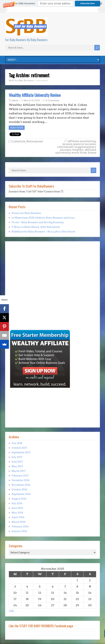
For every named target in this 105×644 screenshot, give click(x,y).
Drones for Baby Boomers (26, 213)
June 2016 (17, 508)
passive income (84, 144)
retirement (65, 147)
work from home (84, 153)
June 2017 (17, 462)
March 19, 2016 (32, 100)
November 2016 (21, 485)
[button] (52, 3)
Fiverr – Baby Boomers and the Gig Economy (38, 222)
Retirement (35, 141)
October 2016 (19, 490)
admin (15, 100)
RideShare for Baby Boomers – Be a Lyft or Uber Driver (43, 232)
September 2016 (21, 494)
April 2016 (18, 517)
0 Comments (52, 100)
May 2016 (17, 513)
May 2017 (17, 466)
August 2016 (19, 499)
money (67, 144)
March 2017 (19, 471)
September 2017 (21, 452)
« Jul (11, 611)
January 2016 (19, 531)
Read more (17, 128)
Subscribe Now (87, 3)
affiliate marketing (82, 141)
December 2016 (21, 480)
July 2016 (17, 503)
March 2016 (19, 522)
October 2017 (19, 448)
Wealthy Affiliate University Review (35, 95)
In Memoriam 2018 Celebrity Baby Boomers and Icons (43, 218)
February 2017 (20, 476)
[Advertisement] (19, 304)
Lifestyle (19, 141)
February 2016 (20, 527)
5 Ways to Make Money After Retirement (36, 227)
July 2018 (17, 443)
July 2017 (17, 457)
